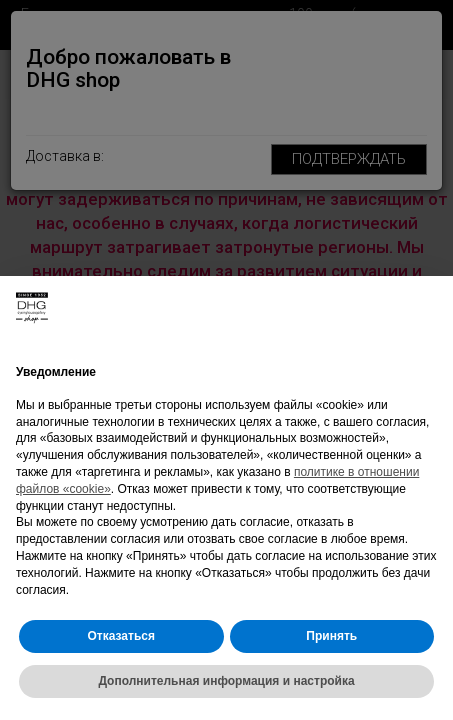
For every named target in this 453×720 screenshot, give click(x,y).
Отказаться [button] (121, 636)
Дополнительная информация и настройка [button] (226, 681)
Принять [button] (331, 636)
